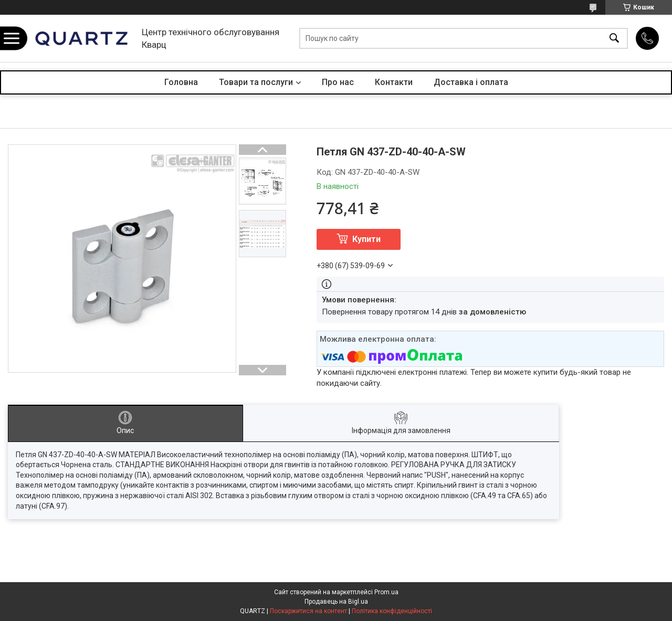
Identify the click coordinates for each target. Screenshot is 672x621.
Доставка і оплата (471, 82)
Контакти (394, 82)
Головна (181, 82)
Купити (366, 239)
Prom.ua (386, 592)
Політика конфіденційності (392, 611)
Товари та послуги (256, 82)
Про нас (338, 82)
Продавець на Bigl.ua (336, 602)
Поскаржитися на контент (308, 611)
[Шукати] (614, 39)
